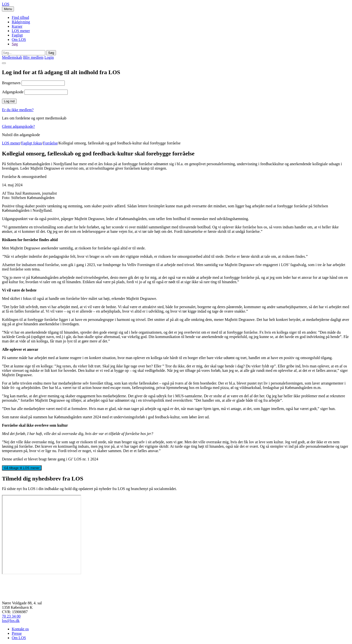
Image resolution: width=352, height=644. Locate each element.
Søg (15, 44)
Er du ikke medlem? (18, 110)
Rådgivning (21, 22)
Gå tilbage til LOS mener (22, 468)
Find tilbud (20, 18)
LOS (6, 4)
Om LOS (19, 40)
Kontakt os (20, 629)
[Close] (4, 63)
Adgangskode (13, 92)
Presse (17, 633)
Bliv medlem (33, 57)
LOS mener (21, 31)
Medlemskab (12, 57)
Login (49, 57)
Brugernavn (11, 83)
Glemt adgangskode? (18, 126)
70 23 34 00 (11, 616)
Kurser (17, 26)
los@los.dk (11, 621)
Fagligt (17, 35)
